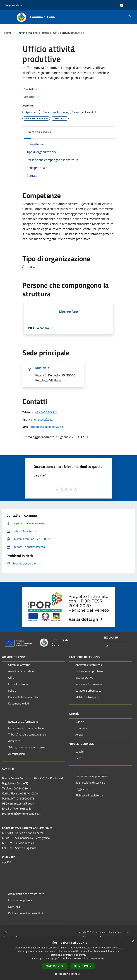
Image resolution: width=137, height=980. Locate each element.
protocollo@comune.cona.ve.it (21, 813)
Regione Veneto (15, 5)
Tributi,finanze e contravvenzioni (28, 734)
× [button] (133, 941)
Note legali (15, 907)
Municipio (42, 368)
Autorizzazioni (17, 754)
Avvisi (79, 735)
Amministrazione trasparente (26, 894)
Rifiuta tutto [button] (83, 966)
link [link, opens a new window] (103, 958)
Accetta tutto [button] (55, 966)
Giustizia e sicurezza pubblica (26, 728)
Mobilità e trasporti (87, 697)
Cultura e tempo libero (89, 671)
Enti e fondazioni (18, 684)
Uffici (45, 33)
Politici (12, 690)
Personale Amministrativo (24, 697)
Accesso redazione (111, 937)
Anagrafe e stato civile (89, 665)
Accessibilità (11, 937)
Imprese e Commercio (88, 684)
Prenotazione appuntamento (93, 776)
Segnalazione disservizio (90, 782)
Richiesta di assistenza (89, 795)
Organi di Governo (19, 665)
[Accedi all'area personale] (122, 5)
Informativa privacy (20, 900)
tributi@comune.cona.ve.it (47, 427)
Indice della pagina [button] (39, 132)
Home (8, 33)
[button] (69, 974)
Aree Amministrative (21, 671)
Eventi (79, 758)
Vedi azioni (32, 97)
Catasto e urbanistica (88, 690)
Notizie (80, 722)
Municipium (90, 937)
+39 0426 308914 (46, 412)
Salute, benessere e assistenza (27, 747)
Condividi (31, 89)
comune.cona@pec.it (42, 419)
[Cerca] (129, 17)
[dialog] (68, 959)
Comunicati (82, 728)
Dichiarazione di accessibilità (26, 913)
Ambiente (14, 741)
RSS (6, 932)
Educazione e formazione (23, 722)
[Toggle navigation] (7, 17)
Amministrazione (27, 33)
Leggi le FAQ (83, 789)
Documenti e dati (19, 703)
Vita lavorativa (84, 678)
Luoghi (80, 751)
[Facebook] (107, 647)
